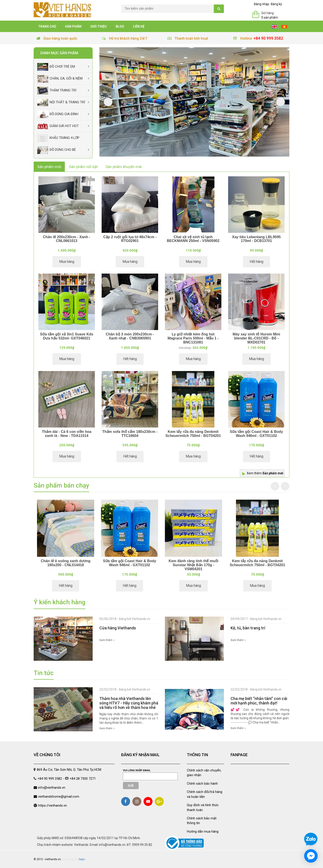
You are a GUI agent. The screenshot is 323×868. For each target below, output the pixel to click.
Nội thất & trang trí (61, 103)
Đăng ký (276, 4)
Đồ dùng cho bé (57, 150)
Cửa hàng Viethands (118, 628)
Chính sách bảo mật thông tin (202, 821)
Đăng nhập (262, 4)
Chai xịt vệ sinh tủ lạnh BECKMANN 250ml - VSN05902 (193, 239)
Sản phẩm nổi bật (83, 167)
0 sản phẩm (270, 17)
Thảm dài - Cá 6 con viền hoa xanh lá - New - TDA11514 (67, 434)
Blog (120, 26)
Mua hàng (67, 262)
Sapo (82, 859)
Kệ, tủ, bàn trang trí (248, 628)
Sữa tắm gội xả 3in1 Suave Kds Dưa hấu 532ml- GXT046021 (67, 336)
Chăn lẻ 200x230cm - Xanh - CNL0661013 (67, 239)
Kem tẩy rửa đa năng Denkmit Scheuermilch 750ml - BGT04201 (193, 434)
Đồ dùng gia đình (58, 114)
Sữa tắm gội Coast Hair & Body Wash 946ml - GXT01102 (256, 434)
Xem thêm (265, 473)
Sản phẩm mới (49, 167)
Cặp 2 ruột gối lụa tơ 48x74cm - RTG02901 (130, 239)
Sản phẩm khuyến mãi (124, 167)
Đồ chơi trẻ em (56, 67)
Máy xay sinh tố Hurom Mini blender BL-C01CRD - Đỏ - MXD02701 (256, 338)
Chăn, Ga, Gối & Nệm (60, 79)
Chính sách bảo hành (202, 784)
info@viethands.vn (52, 788)
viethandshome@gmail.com (59, 797)
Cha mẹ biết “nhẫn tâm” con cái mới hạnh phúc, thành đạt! (259, 701)
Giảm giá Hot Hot (58, 126)
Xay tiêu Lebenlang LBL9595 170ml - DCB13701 (256, 239)
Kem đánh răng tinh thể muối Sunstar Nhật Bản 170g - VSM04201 (194, 565)
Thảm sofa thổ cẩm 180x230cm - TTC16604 (130, 434)
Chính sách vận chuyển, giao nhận (204, 773)
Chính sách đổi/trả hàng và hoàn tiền (205, 794)
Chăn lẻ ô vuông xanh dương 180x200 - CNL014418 (66, 563)
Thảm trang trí (57, 91)
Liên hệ (139, 26)
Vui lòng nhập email (137, 770)
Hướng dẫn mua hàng (203, 831)
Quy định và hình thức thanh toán (203, 807)
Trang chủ (47, 26)
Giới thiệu (99, 26)
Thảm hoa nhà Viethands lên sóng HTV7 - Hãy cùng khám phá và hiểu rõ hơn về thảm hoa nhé (129, 703)
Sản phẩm (73, 26)
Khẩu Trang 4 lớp (58, 138)
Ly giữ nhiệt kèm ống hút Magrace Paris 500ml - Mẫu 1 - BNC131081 (193, 338)
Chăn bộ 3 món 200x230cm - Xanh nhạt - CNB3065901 (130, 336)
